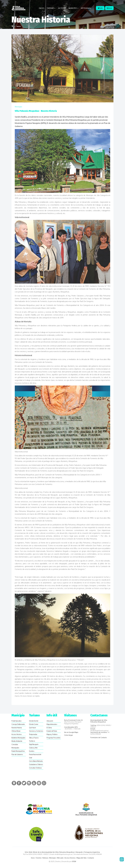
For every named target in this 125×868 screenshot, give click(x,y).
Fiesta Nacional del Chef (35, 756)
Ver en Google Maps (71, 732)
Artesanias (86, 8)
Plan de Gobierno (17, 754)
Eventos (32, 751)
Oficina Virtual (16, 731)
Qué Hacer (33, 728)
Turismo (50, 8)
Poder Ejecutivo (16, 721)
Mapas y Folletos (52, 734)
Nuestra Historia (17, 728)
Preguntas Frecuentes (53, 738)
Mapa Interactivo (52, 724)
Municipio (73, 8)
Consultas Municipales (15, 746)
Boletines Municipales (18, 738)
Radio (100, 8)
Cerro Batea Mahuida (36, 761)
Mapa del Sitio (82, 858)
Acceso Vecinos (17, 734)
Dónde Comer (34, 724)
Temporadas (33, 734)
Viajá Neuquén (34, 744)
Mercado (60, 858)
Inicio (41, 8)
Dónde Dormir (34, 721)
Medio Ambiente (17, 741)
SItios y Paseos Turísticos (34, 739)
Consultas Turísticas (35, 768)
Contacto (91, 858)
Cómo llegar (68, 735)
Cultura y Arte (33, 748)
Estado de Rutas (52, 731)
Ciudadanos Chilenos (36, 764)
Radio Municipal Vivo (18, 751)
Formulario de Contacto (99, 737)
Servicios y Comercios (36, 731)
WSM (74, 861)
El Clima (49, 728)
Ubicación (50, 721)
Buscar (109, 8)
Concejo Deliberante (18, 724)
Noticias (62, 8)
